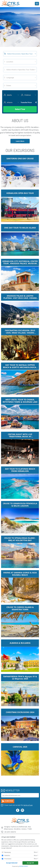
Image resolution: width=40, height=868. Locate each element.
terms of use (28, 805)
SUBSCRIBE (8, 801)
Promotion (8, 859)
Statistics (7, 855)
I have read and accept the (18, 805)
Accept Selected (12, 863)
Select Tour (20, 109)
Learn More (20, 141)
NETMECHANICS (24, 866)
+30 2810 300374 (10, 832)
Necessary (8, 852)
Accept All (30, 863)
